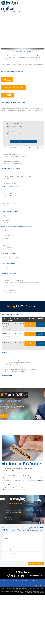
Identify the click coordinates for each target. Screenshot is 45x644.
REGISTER (30, 324)
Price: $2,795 (23, 142)
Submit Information (36, 563)
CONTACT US (28, 583)
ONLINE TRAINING (17, 583)
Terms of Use (40, 588)
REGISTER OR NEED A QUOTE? (14, 87)
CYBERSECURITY (25, 581)
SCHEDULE (7, 80)
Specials (5, 581)
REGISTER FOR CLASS (37, 585)
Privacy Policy (31, 588)
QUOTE (40, 324)
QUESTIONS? (8, 95)
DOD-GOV (5, 583)
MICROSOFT (36, 581)
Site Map (24, 588)
